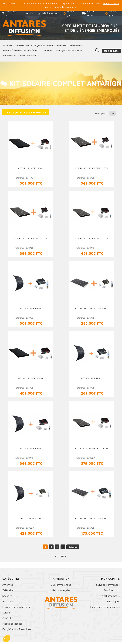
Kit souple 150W (31, 310)
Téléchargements (49, 13)
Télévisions (76, 46)
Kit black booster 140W (31, 240)
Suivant (73, 549)
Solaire (50, 46)
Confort (7, 620)
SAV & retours (112, 592)
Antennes (62, 46)
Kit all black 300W (31, 380)
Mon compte (110, 580)
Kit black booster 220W (92, 450)
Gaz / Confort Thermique (17, 631)
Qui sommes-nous (61, 587)
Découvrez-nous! (10, 13)
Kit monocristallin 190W (92, 310)
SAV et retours (88, 13)
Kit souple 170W (31, 450)
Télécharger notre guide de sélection (25, 114)
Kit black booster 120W (92, 170)
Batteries (8, 46)
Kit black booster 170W (92, 240)
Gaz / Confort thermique (41, 51)
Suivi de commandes (108, 587)
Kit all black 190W (30, 170)
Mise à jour (69, 13)
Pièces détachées (30, 57)
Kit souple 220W (31, 520)
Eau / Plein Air (11, 57)
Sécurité (7, 598)
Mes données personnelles (105, 609)
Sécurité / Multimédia (14, 51)
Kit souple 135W (91, 380)
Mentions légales (61, 592)
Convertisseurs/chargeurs (17, 609)
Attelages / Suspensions (69, 51)
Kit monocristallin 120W (92, 520)
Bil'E (30, 13)
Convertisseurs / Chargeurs (30, 46)
